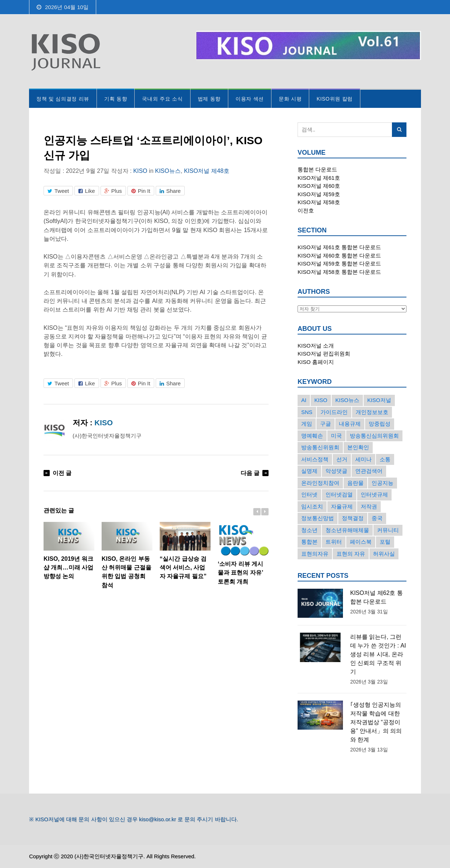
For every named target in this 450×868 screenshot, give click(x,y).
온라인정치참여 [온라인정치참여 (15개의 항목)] (320, 483)
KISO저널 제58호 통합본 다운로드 (339, 272)
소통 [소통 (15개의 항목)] (385, 459)
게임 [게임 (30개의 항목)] (307, 424)
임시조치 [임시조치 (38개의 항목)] (312, 506)
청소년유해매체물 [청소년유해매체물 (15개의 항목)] (347, 530)
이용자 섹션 (250, 99)
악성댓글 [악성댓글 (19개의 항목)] (336, 471)
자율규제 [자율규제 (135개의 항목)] (342, 506)
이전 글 (62, 473)
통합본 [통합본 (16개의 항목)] (309, 542)
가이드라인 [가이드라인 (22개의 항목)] (334, 412)
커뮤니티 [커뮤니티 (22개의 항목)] (388, 530)
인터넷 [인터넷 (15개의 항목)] (309, 494)
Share (170, 191)
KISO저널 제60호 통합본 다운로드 (339, 255)
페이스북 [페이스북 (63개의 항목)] (361, 542)
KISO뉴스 (168, 171)
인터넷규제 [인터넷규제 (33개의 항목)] (374, 494)
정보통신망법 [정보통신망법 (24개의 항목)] (318, 518)
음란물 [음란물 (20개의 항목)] (355, 483)
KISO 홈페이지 (316, 362)
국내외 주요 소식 (162, 99)
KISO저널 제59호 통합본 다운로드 (339, 263)
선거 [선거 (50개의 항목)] (342, 459)
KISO (140, 171)
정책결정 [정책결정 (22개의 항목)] (353, 518)
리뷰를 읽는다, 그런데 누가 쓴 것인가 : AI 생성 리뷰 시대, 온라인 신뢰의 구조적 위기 (378, 654)
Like (87, 191)
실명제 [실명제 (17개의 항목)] (309, 471)
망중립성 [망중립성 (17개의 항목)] (380, 424)
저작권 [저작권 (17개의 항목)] (369, 506)
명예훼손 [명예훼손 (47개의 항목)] (312, 436)
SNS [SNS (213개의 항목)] (307, 412)
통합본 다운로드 (317, 169)
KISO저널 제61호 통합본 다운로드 (339, 247)
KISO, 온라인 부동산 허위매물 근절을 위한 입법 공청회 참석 (127, 555)
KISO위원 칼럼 (335, 99)
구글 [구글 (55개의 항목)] (326, 424)
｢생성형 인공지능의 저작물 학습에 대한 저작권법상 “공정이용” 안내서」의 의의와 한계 (376, 722)
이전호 (306, 210)
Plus (113, 191)
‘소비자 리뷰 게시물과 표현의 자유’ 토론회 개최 (243, 553)
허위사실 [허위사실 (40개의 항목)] (384, 554)
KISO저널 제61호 (319, 178)
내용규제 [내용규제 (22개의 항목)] (350, 424)
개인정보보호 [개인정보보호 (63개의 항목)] (372, 412)
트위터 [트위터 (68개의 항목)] (334, 542)
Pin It (141, 191)
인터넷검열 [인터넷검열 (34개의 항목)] (339, 494)
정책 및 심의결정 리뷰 (63, 99)
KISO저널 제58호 (319, 202)
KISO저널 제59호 (319, 194)
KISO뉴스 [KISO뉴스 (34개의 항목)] (347, 400)
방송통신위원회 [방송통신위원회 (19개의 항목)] (320, 447)
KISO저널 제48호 (207, 171)
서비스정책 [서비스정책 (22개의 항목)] (315, 459)
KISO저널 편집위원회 (324, 354)
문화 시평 (290, 99)
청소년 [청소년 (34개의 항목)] (309, 530)
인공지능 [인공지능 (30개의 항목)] (382, 483)
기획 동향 (116, 99)
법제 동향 (209, 99)
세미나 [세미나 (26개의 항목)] (363, 459)
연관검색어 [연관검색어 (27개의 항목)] (369, 471)
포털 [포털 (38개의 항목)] (385, 542)
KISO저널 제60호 (319, 186)
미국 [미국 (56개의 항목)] (336, 436)
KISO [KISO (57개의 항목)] (321, 400)
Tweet (58, 191)
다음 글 (250, 473)
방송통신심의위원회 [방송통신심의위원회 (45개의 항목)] (374, 436)
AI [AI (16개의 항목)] (304, 400)
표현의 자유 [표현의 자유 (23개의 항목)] (351, 554)
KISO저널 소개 (316, 346)
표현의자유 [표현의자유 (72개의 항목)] (315, 554)
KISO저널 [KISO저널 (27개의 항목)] (379, 400)
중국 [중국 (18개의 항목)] (377, 518)
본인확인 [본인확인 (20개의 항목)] (358, 447)
